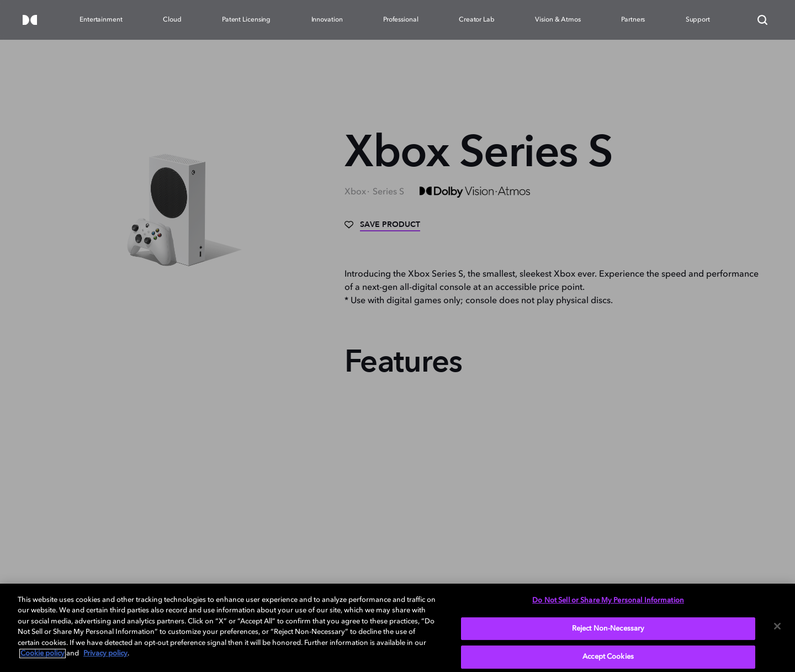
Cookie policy (43, 654)
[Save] (382, 229)
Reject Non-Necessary (608, 629)
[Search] (762, 20)
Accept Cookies (608, 657)
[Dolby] (30, 21)
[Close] (777, 626)
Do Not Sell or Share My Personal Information (608, 600)
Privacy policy (105, 654)
